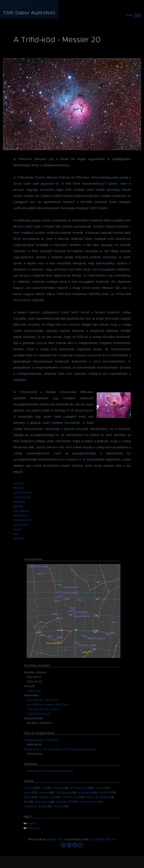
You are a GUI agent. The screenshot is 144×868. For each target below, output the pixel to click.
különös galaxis (89, 802)
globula (18, 506)
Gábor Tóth (55, 840)
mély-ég (19, 483)
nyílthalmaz (21, 516)
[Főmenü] (132, 15)
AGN (27, 802)
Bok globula (21, 511)
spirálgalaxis (64, 793)
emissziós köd (22, 493)
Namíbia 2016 (65, 802)
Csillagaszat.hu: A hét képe (41, 740)
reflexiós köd (22, 497)
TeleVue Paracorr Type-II (43, 709)
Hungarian (32, 828)
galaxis (28, 793)
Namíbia (19, 539)
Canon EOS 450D (38, 714)
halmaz (18, 529)
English (30, 823)
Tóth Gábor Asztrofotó (29, 13)
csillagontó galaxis (36, 806)
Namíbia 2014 (22, 520)
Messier (18, 488)
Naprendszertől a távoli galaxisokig (50, 771)
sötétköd (19, 502)
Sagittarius (20, 525)
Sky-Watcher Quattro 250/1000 (48, 705)
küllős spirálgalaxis (98, 797)
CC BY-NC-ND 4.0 (103, 840)
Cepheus (59, 806)
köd (16, 534)
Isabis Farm (34, 691)
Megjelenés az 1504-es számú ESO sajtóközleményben (60, 749)
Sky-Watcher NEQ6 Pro (42, 700)
